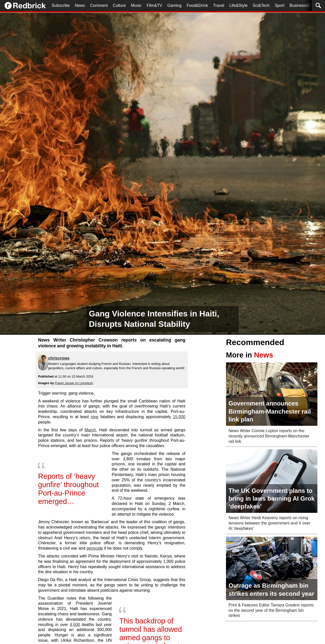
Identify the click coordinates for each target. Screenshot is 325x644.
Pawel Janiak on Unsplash (74, 383)
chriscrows (59, 358)
